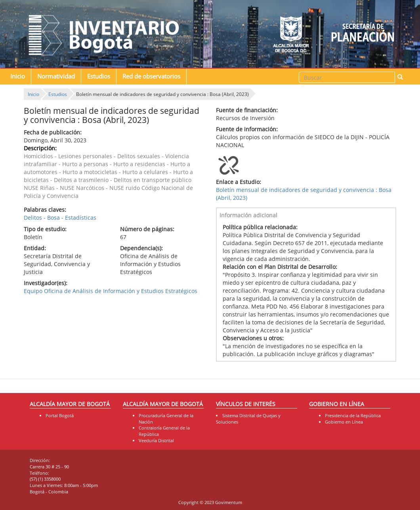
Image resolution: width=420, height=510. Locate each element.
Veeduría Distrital (156, 440)
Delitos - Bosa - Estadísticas (60, 218)
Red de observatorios (151, 76)
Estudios (99, 76)
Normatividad (56, 76)
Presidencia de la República (353, 415)
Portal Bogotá (60, 415)
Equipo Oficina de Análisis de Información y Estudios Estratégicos (111, 291)
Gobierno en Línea (344, 422)
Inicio (18, 76)
